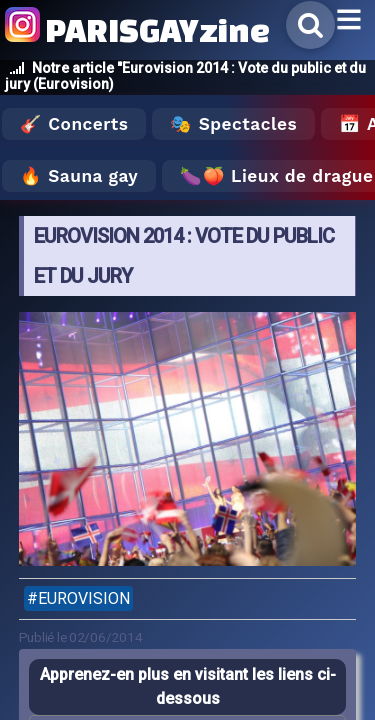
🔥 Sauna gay (79, 176)
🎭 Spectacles (233, 124)
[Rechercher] (310, 25)
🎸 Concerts (74, 124)
